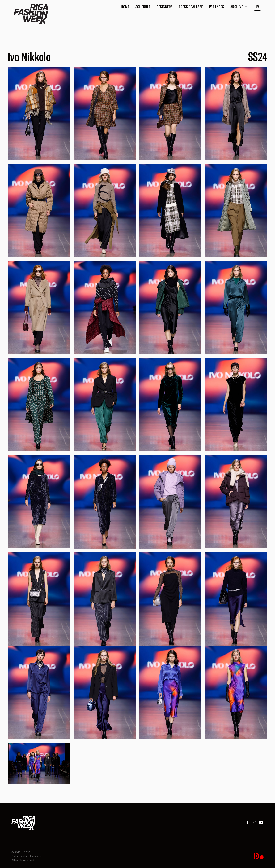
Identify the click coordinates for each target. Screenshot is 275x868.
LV (258, 7)
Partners (217, 7)
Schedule (143, 7)
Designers (165, 7)
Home (125, 7)
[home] (31, 14)
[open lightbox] (39, 113)
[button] (239, 7)
